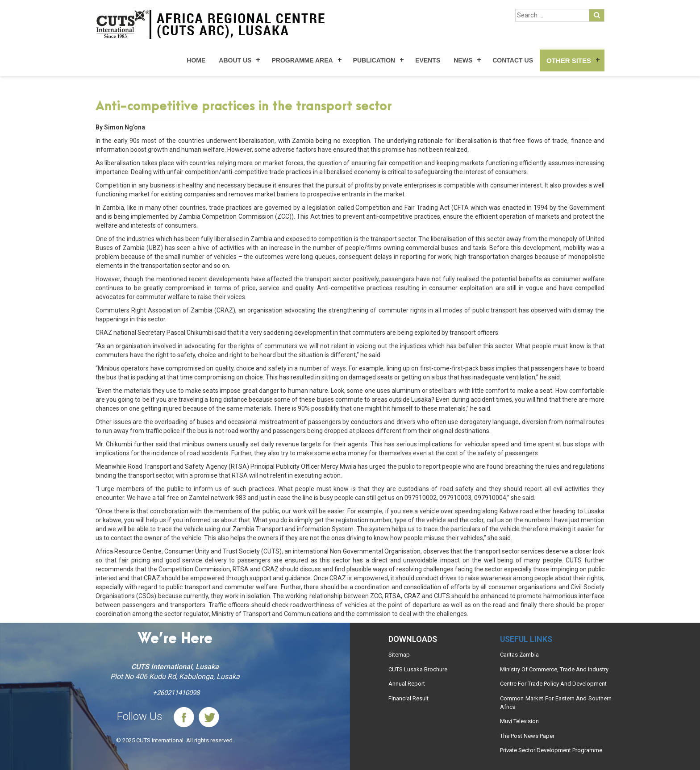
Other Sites (569, 60)
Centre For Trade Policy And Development (553, 684)
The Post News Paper (527, 736)
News (463, 60)
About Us (235, 60)
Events (428, 60)
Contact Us (513, 60)
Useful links (526, 639)
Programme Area (302, 60)
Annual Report (407, 684)
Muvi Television (519, 721)
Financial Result (408, 698)
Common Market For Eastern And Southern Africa (556, 703)
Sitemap (399, 655)
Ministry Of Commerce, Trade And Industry (554, 669)
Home (196, 60)
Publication (374, 60)
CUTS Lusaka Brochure (418, 669)
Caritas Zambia (519, 655)
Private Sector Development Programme (551, 750)
